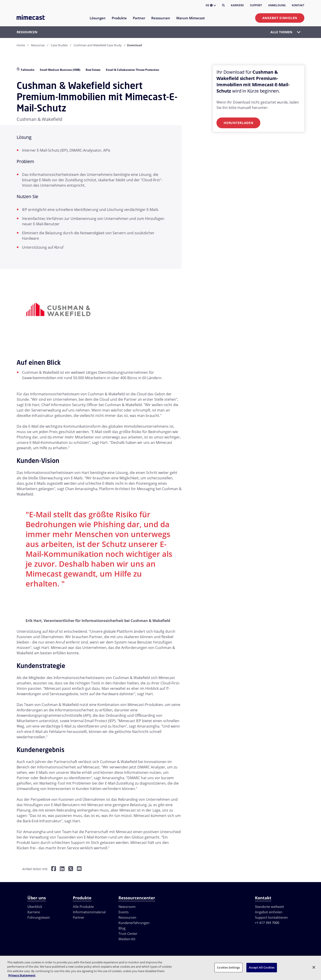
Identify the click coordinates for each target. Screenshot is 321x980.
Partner (79, 917)
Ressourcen (127, 917)
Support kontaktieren (271, 917)
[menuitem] (97, 21)
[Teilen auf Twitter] (71, 869)
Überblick (35, 907)
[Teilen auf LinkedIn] (62, 869)
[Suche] (223, 5)
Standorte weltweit (269, 907)
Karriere (237, 5)
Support (256, 5)
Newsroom (127, 907)
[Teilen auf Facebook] (54, 869)
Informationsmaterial (89, 912)
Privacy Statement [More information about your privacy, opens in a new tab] (22, 975)
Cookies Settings (228, 967)
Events (124, 912)
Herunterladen (238, 123)
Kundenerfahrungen (134, 923)
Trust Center (128, 934)
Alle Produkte (83, 907)
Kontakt (298, 5)
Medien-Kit (127, 939)
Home (21, 45)
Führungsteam (39, 917)
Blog (122, 928)
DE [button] (211, 5)
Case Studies (59, 45)
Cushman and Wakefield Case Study (98, 45)
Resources (38, 45)
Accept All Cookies (262, 967)
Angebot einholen (280, 18)
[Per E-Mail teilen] (79, 869)
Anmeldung (277, 5)
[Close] (314, 967)
